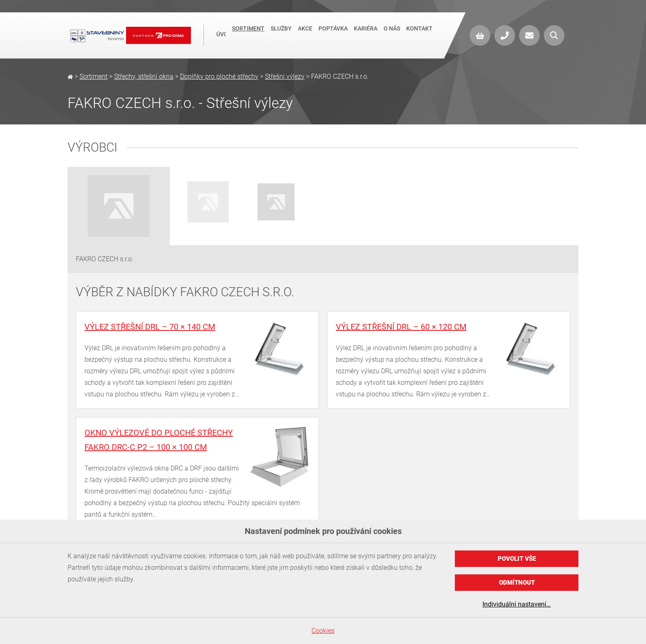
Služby (281, 35)
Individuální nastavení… (517, 604)
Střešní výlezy (285, 76)
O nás (392, 35)
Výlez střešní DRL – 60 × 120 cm (401, 327)
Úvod (221, 35)
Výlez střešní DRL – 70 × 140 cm (150, 327)
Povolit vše (517, 559)
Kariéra (366, 35)
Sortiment (248, 35)
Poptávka (333, 35)
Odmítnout (517, 583)
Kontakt (419, 35)
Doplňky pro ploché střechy (219, 76)
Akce (305, 35)
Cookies (323, 631)
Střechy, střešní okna (144, 76)
